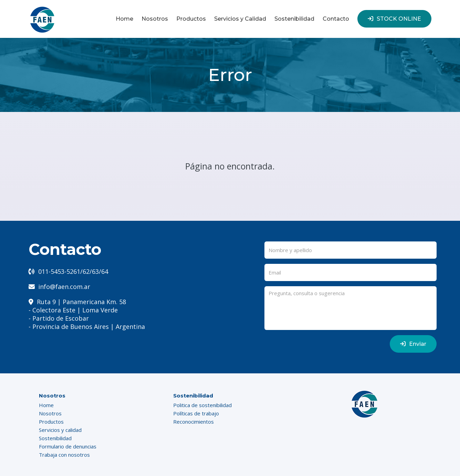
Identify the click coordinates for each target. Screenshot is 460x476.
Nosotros (155, 19)
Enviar (413, 344)
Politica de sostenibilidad (202, 405)
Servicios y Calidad (240, 19)
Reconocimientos (194, 422)
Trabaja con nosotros (64, 455)
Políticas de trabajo (196, 413)
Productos (191, 19)
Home (124, 19)
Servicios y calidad (60, 430)
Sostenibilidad (294, 19)
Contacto (336, 19)
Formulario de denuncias (68, 446)
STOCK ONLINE (394, 19)
